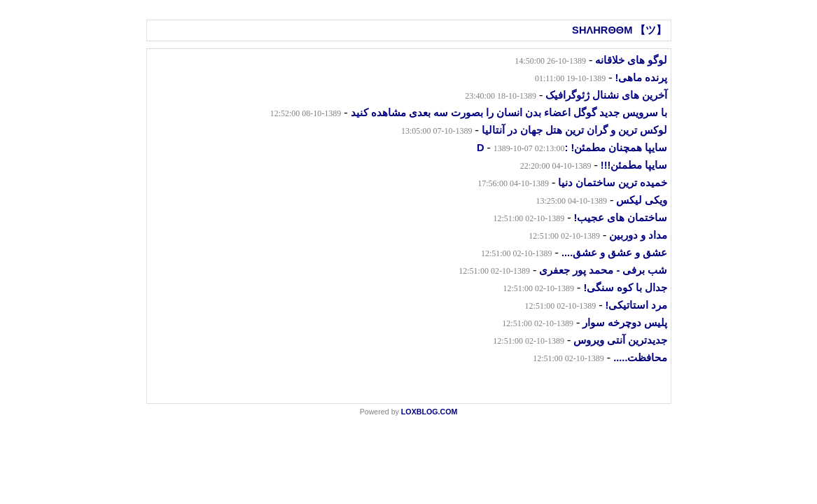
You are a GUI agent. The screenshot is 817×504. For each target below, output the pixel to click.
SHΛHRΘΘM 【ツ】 (619, 30)
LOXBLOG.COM (430, 412)
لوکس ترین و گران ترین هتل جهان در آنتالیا (575, 130)
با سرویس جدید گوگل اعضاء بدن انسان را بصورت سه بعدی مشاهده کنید (509, 113)
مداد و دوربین (638, 235)
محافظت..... (640, 358)
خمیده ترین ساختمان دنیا (613, 183)
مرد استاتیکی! (637, 305)
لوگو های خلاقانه (631, 60)
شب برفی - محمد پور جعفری (603, 270)
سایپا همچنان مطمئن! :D (572, 148)
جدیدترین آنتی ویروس (620, 340)
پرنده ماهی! (642, 78)
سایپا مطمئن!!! (634, 165)
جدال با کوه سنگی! (625, 288)
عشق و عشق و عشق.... (615, 253)
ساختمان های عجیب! (620, 218)
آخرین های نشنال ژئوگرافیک (606, 95)
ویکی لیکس (642, 200)
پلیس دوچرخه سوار (625, 323)
